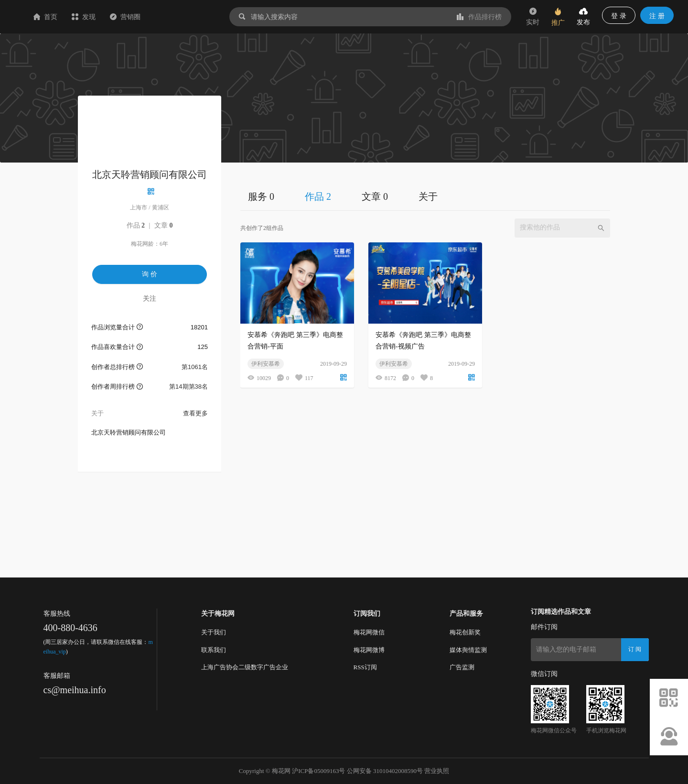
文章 (164, 225)
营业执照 (437, 771)
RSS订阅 (365, 667)
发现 (140, 17)
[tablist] (425, 196)
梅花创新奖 (465, 632)
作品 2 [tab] (318, 196)
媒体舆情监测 (468, 650)
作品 (136, 225)
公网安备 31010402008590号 (385, 771)
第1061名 (195, 367)
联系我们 (214, 650)
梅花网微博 (369, 650)
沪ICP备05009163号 (318, 771)
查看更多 (195, 413)
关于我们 (214, 632)
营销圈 (182, 17)
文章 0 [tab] (375, 196)
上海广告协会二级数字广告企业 (245, 667)
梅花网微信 (369, 632)
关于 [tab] (428, 196)
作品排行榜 (479, 17)
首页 (102, 17)
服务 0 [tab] (261, 196)
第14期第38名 (188, 387)
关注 (150, 298)
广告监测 (462, 667)
